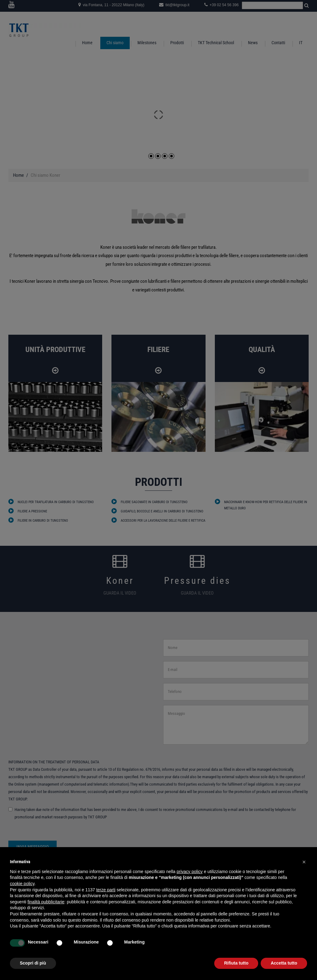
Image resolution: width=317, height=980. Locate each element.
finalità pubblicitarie (46, 902)
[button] (304, 862)
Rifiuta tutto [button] (236, 963)
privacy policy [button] (190, 872)
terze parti (106, 890)
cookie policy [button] (22, 884)
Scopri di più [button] (33, 963)
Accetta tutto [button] (284, 963)
